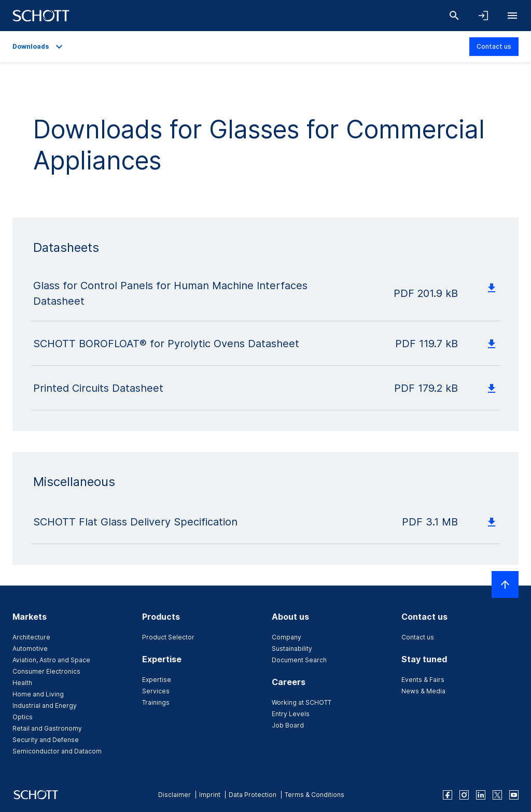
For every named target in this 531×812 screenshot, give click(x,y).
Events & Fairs (423, 680)
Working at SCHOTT (302, 702)
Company (287, 637)
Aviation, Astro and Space (51, 660)
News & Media (423, 691)
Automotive (30, 649)
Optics (23, 717)
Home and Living (38, 694)
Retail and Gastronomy (47, 728)
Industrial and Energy (45, 706)
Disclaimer (174, 795)
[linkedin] (481, 795)
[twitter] (497, 795)
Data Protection (253, 795)
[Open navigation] (512, 16)
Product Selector (168, 637)
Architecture (31, 637)
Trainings (156, 702)
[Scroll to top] (505, 585)
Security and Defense (46, 740)
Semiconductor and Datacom (57, 751)
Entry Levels (291, 714)
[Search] (454, 16)
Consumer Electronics (46, 671)
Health (22, 683)
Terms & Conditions (315, 795)
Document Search (299, 660)
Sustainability (292, 649)
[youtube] (514, 795)
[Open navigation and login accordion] (483, 16)
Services (156, 691)
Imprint (210, 795)
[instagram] (464, 795)
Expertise (157, 680)
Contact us (494, 46)
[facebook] (448, 795)
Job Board (288, 725)
